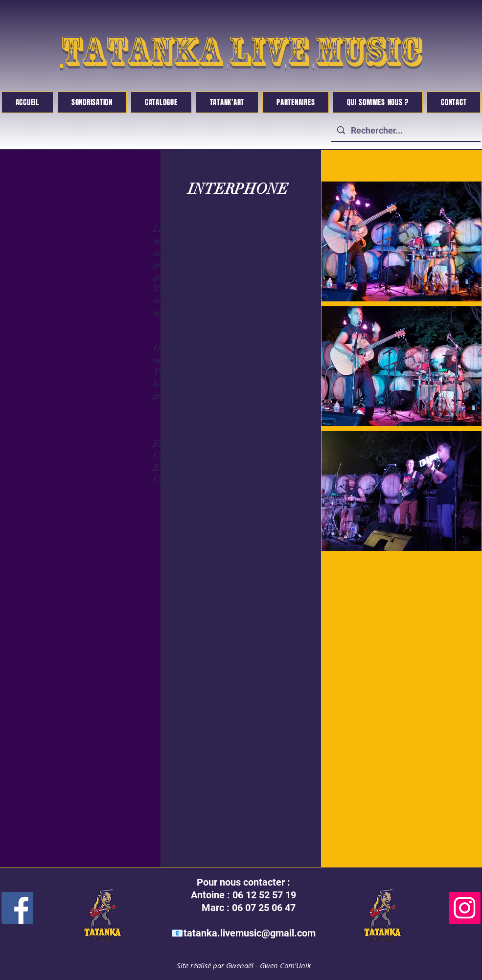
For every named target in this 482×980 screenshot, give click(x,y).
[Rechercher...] (405, 130)
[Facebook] (17, 908)
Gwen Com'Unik (285, 965)
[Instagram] (465, 908)
